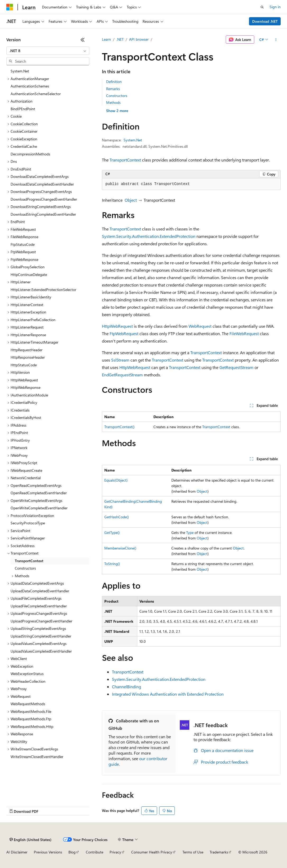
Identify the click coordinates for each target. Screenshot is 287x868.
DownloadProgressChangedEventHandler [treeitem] (44, 199)
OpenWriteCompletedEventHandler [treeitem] (39, 508)
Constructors (117, 96)
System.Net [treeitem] (20, 71)
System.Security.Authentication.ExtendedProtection (149, 236)
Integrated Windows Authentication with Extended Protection (168, 694)
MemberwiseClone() (120, 548)
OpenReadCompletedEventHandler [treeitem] (39, 493)
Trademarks (219, 852)
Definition (114, 82)
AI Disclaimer (17, 852)
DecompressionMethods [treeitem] (30, 154)
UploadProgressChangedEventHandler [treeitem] (41, 621)
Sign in (275, 7)
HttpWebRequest (117, 326)
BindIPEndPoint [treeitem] (23, 109)
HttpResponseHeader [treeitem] (28, 357)
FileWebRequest (244, 333)
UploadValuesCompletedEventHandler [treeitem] (41, 651)
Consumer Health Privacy (152, 852)
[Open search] (262, 7)
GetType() (112, 532)
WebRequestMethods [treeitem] (28, 704)
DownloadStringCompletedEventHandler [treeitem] (43, 214)
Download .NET (265, 21)
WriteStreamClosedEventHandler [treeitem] (37, 757)
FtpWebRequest (124, 333)
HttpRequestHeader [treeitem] (27, 350)
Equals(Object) (116, 480)
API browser (139, 39)
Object (131, 200)
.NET (120, 39)
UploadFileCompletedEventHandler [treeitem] (39, 606)
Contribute (95, 852)
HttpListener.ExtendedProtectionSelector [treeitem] (43, 290)
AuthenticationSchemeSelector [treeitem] (36, 94)
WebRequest (200, 326)
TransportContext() (119, 427)
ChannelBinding (126, 687)
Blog (72, 852)
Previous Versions (48, 852)
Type (190, 532)
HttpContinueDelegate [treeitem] (29, 274)
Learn (106, 39)
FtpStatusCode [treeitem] (23, 244)
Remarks (113, 89)
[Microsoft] (10, 7)
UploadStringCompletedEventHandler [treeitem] (41, 636)
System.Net (133, 140)
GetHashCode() (117, 517)
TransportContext (125, 160)
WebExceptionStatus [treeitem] (27, 674)
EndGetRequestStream (122, 375)
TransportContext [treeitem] (29, 561)
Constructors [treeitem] (25, 568)
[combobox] (48, 51)
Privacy (115, 852)
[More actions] (276, 40)
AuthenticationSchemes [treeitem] (30, 86)
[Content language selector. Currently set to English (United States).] (30, 839)
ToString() (112, 564)
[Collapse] (83, 40)
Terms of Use (193, 852)
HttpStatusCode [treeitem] (24, 365)
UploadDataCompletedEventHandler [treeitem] (40, 591)
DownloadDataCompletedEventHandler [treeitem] (42, 184)
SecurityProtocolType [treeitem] (28, 523)
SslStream (120, 360)
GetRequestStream (236, 367)
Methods (113, 102)
